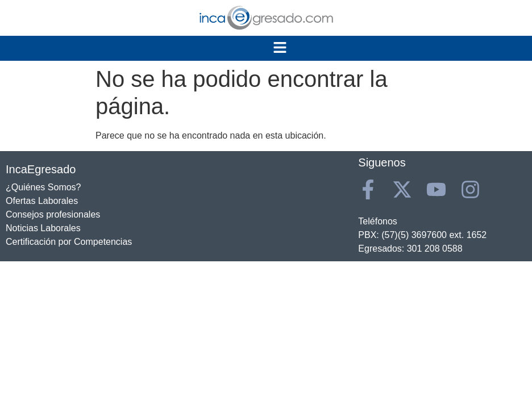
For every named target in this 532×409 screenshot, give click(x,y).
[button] (280, 48)
